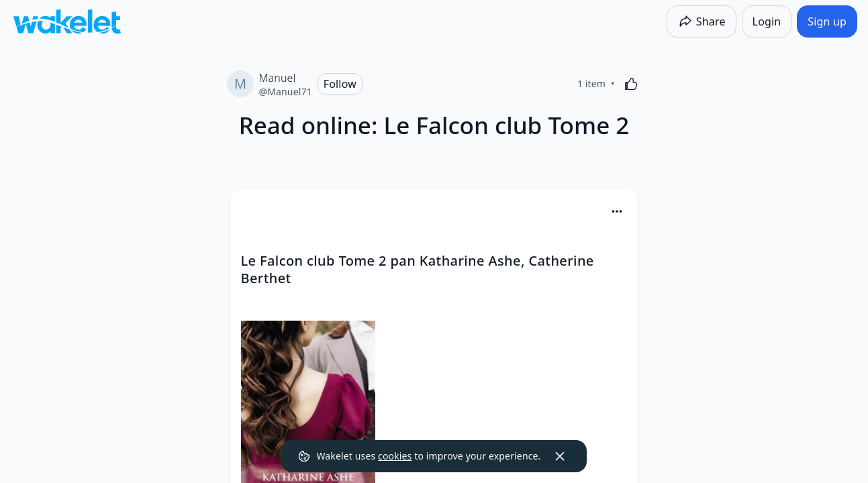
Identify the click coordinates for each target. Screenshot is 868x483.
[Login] (767, 21)
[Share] (702, 21)
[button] (617, 212)
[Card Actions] (617, 211)
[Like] (631, 84)
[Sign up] (827, 21)
